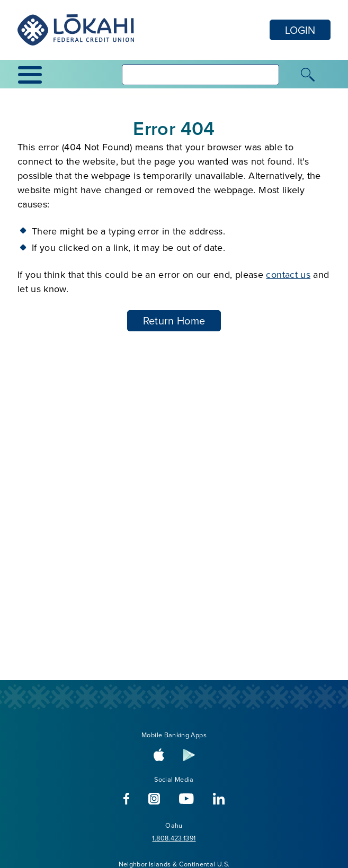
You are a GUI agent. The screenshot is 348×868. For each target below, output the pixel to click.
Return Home (174, 320)
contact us (288, 274)
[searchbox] (200, 75)
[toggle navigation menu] (35, 75)
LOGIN (300, 30)
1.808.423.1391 (174, 838)
